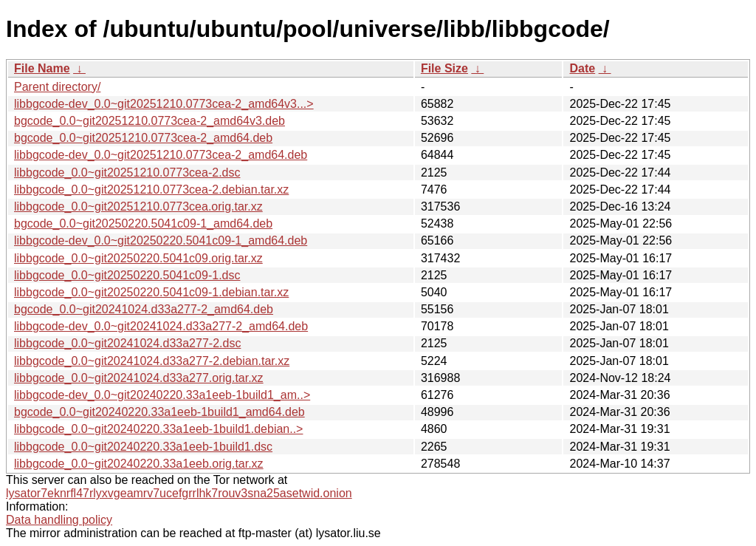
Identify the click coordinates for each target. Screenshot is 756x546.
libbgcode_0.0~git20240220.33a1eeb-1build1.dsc (143, 447)
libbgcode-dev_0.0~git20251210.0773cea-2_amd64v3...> (164, 104)
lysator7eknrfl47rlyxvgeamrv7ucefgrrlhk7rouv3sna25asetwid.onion (179, 493)
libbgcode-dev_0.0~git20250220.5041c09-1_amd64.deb (161, 240)
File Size (444, 68)
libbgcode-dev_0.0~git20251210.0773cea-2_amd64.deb (161, 155)
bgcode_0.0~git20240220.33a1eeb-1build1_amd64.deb (159, 412)
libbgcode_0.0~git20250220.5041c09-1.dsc (127, 275)
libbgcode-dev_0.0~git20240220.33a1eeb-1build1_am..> (162, 395)
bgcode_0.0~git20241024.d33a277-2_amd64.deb (144, 309)
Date (582, 68)
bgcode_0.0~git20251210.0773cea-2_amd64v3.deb (150, 121)
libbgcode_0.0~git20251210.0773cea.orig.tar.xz (138, 207)
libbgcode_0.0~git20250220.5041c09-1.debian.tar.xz (151, 292)
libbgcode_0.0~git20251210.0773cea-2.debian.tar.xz (151, 190)
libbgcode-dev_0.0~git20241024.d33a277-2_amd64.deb (161, 326)
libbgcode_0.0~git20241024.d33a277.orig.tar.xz (139, 378)
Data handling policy (59, 520)
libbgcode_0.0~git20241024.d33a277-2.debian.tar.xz (152, 361)
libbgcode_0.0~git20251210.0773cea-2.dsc (127, 173)
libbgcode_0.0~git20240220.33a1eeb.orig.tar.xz (139, 464)
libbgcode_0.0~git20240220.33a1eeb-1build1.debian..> (158, 429)
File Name (42, 68)
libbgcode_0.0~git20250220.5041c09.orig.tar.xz (138, 258)
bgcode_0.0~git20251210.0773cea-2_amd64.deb (143, 138)
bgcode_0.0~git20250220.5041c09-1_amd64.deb (143, 223)
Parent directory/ (57, 87)
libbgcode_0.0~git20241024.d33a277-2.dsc (127, 343)
